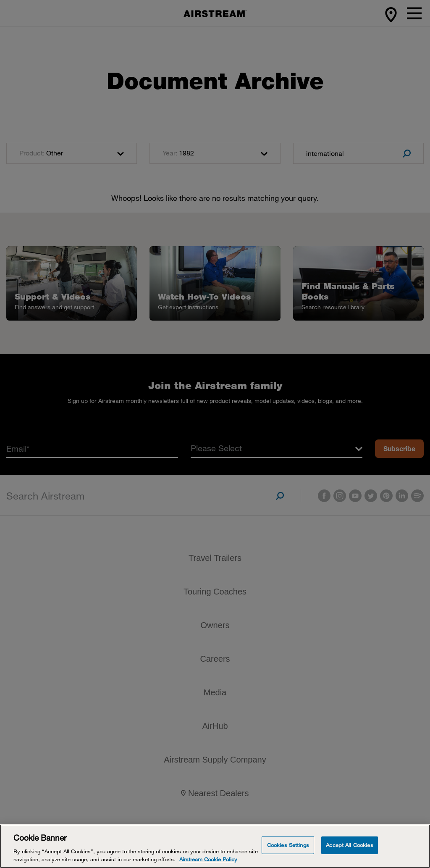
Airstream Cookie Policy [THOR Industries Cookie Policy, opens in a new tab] (208, 859)
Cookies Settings (288, 845)
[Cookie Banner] (215, 846)
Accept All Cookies (349, 845)
